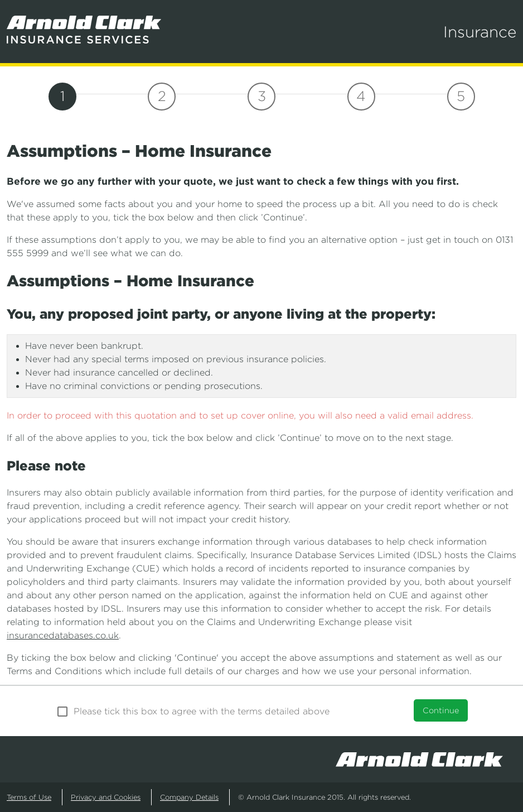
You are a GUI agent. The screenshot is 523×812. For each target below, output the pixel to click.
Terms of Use (29, 797)
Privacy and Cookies (106, 797)
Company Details (189, 797)
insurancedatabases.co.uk (63, 635)
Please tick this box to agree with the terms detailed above (202, 711)
